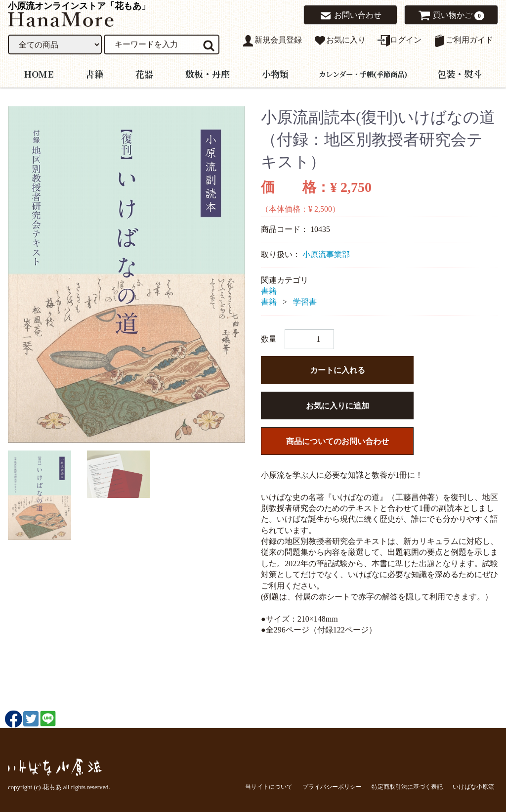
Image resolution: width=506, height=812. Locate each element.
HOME (39, 73)
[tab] (40, 495)
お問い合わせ (350, 16)
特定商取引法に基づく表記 (407, 786)
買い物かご (448, 16)
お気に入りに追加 (337, 406)
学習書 (305, 302)
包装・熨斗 (460, 73)
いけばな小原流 (473, 786)
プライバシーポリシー (332, 786)
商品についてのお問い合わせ (337, 441)
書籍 (94, 73)
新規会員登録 (272, 41)
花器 (144, 73)
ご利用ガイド (463, 41)
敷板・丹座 (208, 73)
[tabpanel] (126, 274)
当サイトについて (269, 786)
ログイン (400, 41)
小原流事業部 (326, 254)
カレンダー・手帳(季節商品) (363, 73)
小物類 (275, 73)
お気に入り (340, 41)
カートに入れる (337, 370)
